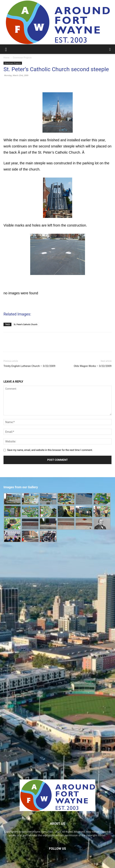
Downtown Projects (22, 58)
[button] (6, 49)
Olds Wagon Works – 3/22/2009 (93, 366)
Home (6, 58)
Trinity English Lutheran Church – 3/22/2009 (29, 366)
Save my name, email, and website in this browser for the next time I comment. (50, 450)
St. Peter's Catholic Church (26, 324)
